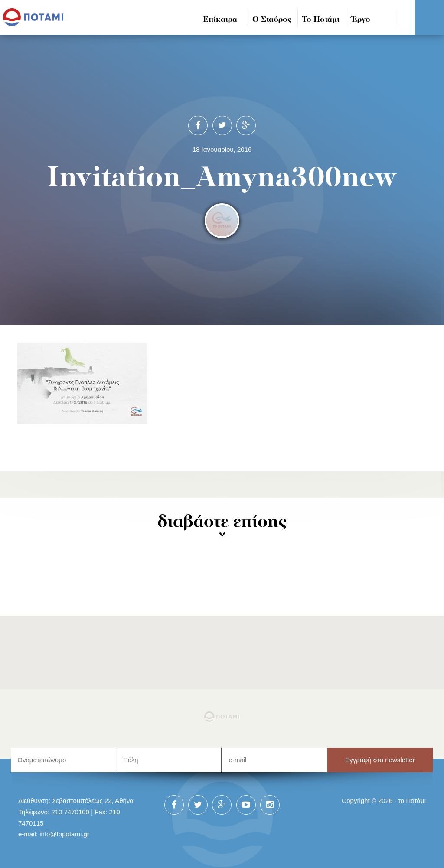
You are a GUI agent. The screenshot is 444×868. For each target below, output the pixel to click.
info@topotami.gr (64, 834)
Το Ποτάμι (321, 20)
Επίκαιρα (220, 20)
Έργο (361, 20)
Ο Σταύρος (272, 20)
